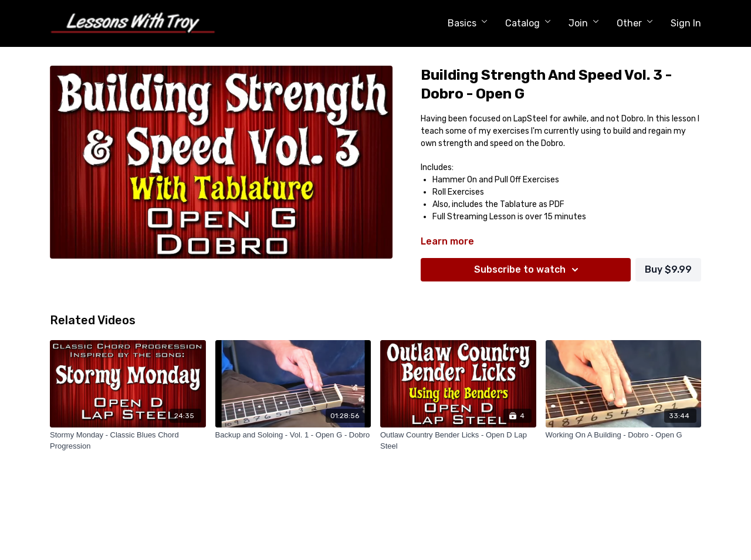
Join (584, 23)
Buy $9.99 (668, 269)
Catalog (528, 23)
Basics (468, 23)
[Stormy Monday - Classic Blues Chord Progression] (128, 441)
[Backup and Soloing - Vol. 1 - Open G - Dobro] (293, 435)
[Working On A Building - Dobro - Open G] (624, 435)
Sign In (686, 23)
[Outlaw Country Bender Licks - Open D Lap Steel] (458, 441)
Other (635, 23)
